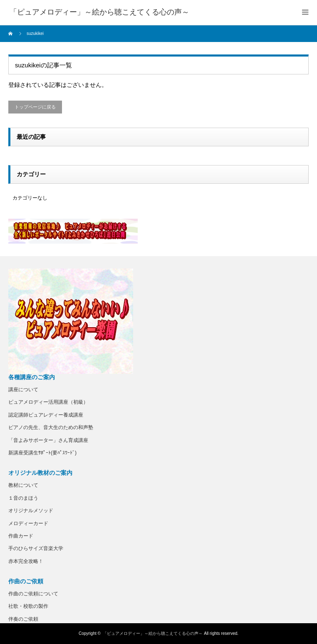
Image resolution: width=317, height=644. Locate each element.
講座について (23, 390)
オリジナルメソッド (31, 511)
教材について (23, 485)
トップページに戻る (35, 107)
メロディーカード (28, 523)
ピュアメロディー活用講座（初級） (48, 402)
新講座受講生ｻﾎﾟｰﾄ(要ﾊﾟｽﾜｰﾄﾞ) (42, 453)
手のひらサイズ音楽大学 (36, 548)
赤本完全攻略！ (26, 561)
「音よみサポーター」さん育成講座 (48, 440)
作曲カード (21, 536)
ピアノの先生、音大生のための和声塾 (51, 427)
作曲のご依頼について (33, 594)
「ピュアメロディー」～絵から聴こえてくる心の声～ (153, 633)
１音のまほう (23, 498)
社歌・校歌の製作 (28, 606)
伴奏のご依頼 (23, 619)
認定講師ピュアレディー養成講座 (46, 415)
